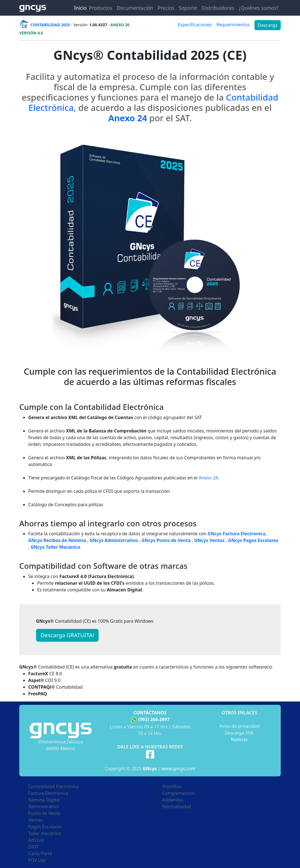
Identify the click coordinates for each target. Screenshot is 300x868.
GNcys (150, 769)
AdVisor (36, 840)
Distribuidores (218, 8)
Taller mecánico (45, 833)
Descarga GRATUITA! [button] (67, 635)
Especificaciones (195, 25)
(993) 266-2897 (154, 719)
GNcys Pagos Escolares (253, 540)
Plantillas (172, 786)
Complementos (178, 793)
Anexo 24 (208, 478)
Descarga (268, 25)
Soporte (188, 8)
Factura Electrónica (48, 793)
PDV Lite (37, 860)
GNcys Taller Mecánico (55, 547)
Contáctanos (150, 713)
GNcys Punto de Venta (166, 540)
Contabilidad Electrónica (54, 786)
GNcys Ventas (209, 540)
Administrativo (44, 807)
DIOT (34, 847)
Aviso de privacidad (239, 726)
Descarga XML (240, 733)
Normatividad (177, 807)
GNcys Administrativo (114, 540)
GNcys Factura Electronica (236, 534)
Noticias (239, 739)
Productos (101, 8)
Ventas (35, 820)
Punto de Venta (44, 813)
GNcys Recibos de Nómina (57, 540)
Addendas (173, 800)
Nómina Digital (44, 800)
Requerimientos (233, 25)
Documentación (135, 8)
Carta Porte (40, 853)
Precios (166, 8)
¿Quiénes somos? (259, 8)
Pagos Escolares (45, 827)
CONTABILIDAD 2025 (50, 25)
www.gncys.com (178, 769)
